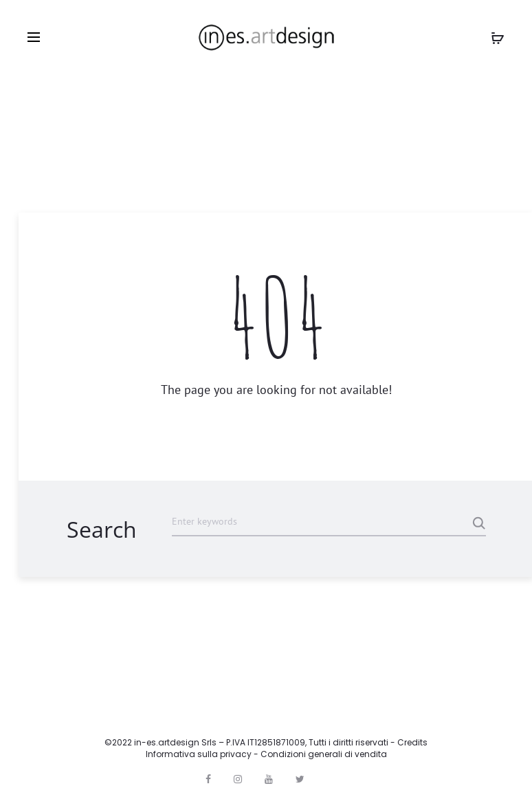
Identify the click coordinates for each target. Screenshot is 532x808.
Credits (412, 742)
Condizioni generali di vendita (324, 754)
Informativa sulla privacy (199, 754)
